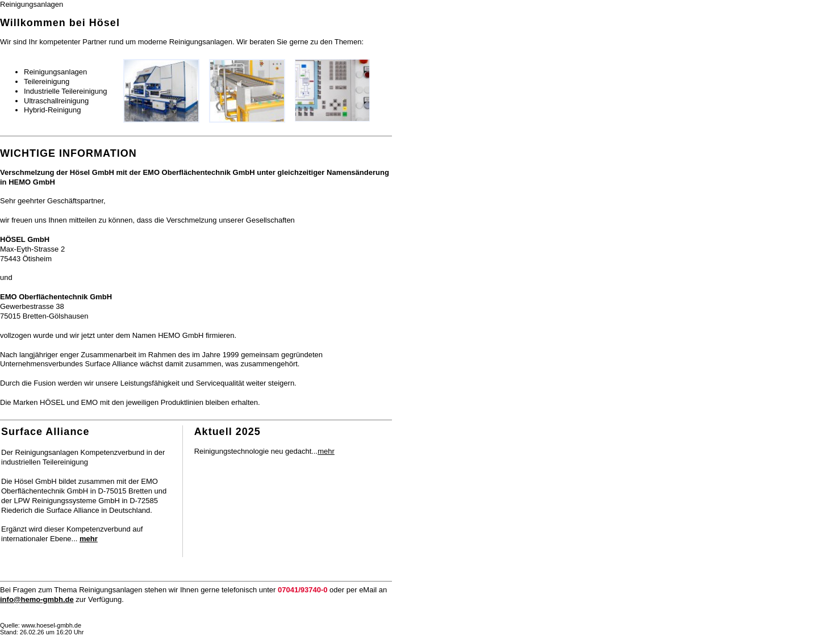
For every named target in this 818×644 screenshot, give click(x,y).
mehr (326, 451)
